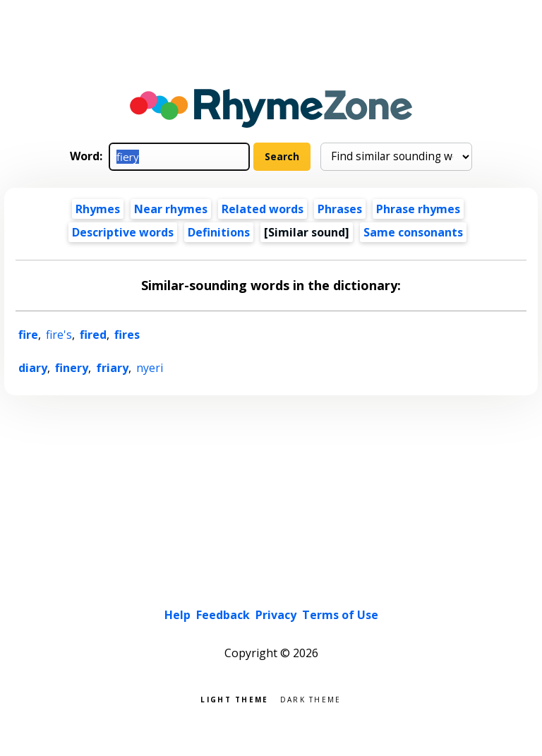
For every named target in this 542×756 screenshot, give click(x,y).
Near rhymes (171, 209)
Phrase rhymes (418, 209)
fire (28, 335)
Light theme (234, 698)
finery (72, 368)
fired (93, 335)
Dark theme (311, 698)
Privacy (276, 615)
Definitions (219, 232)
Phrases (340, 209)
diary (33, 368)
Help (177, 615)
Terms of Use (340, 615)
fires (127, 335)
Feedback (223, 615)
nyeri (150, 368)
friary (112, 368)
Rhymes (98, 209)
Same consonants (413, 232)
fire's (59, 335)
